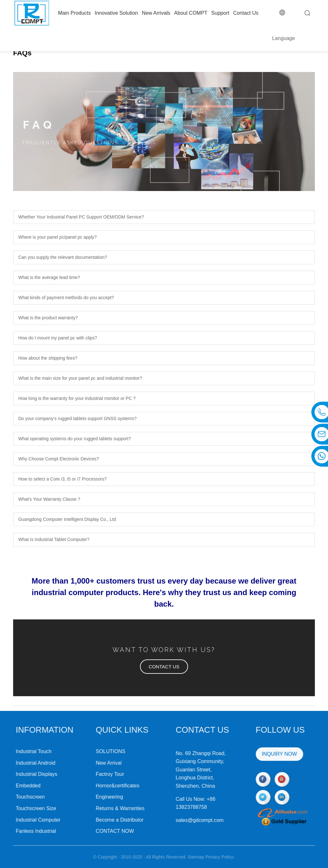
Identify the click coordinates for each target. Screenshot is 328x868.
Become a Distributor (102, 820)
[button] (164, 667)
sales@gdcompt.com (182, 820)
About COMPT (191, 13)
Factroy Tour (92, 774)
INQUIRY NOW (262, 754)
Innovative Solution (116, 13)
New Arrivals (156, 13)
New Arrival (91, 763)
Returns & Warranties (102, 808)
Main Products (74, 13)
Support (220, 13)
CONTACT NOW (97, 831)
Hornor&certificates (100, 786)
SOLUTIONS (93, 751)
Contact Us (246, 13)
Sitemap (196, 862)
